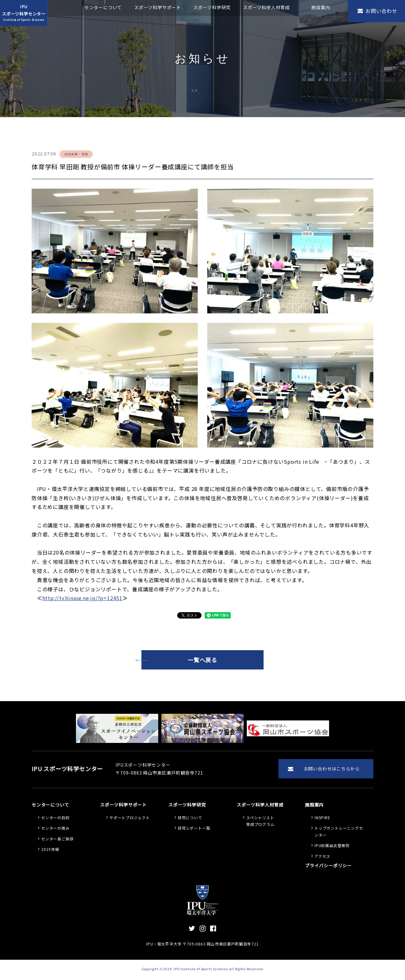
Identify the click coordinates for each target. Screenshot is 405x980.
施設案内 (321, 7)
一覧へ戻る (202, 660)
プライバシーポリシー (328, 867)
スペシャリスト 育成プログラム (260, 823)
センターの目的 (55, 819)
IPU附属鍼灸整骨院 (332, 847)
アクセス (322, 858)
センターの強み (55, 829)
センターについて (103, 7)
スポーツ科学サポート (158, 7)
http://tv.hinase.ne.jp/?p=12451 (83, 598)
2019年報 (50, 851)
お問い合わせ (381, 11)
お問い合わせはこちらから (332, 770)
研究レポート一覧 (194, 829)
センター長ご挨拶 (57, 840)
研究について (190, 819)
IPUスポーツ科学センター (24, 13)
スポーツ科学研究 (212, 7)
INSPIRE (322, 819)
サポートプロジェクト (130, 819)
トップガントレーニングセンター (339, 833)
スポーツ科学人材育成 (266, 7)
